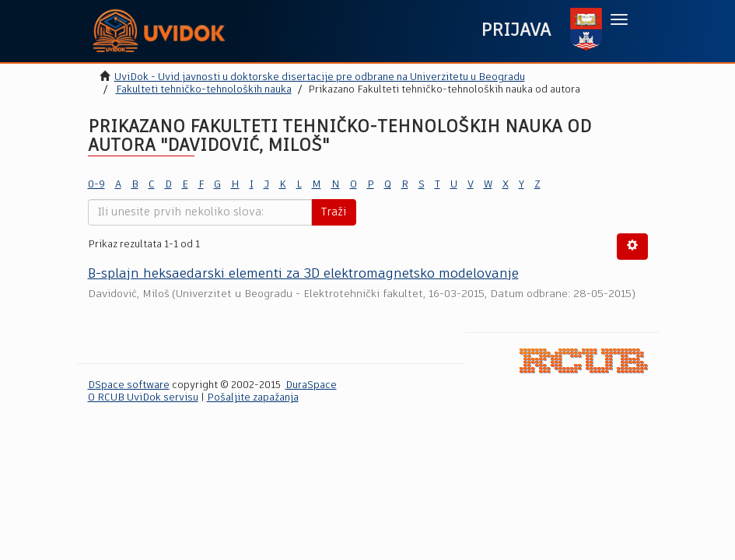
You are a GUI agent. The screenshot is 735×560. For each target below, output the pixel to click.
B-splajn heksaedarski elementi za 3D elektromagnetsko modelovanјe (303, 274)
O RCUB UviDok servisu (143, 398)
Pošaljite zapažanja (253, 398)
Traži (334, 212)
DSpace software (129, 385)
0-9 (96, 185)
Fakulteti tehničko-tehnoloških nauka (204, 90)
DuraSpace (311, 385)
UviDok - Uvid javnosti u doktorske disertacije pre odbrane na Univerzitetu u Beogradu (320, 77)
